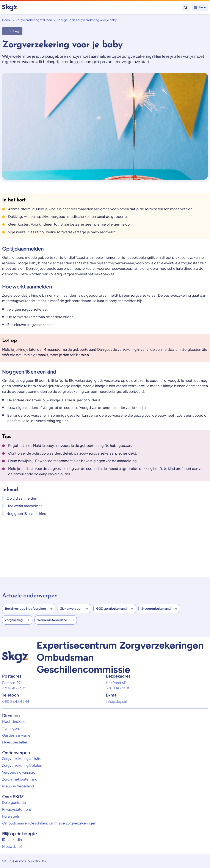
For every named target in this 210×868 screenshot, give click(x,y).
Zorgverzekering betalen (22, 765)
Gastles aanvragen (17, 735)
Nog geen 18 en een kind (24, 514)
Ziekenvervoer (74, 608)
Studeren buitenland (159, 608)
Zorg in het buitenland (20, 779)
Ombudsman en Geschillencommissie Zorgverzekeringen (49, 823)
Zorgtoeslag (17, 620)
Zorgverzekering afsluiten (34, 20)
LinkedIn (12, 839)
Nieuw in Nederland (18, 786)
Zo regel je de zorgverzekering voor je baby (87, 20)
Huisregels (11, 816)
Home (7, 20)
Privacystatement (17, 809)
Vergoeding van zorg (19, 772)
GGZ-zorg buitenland (115, 608)
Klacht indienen (15, 721)
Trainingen (10, 728)
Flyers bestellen (15, 742)
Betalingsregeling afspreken (29, 608)
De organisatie (14, 802)
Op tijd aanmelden (20, 498)
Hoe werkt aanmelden (22, 506)
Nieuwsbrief (12, 846)
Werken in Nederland (56, 620)
